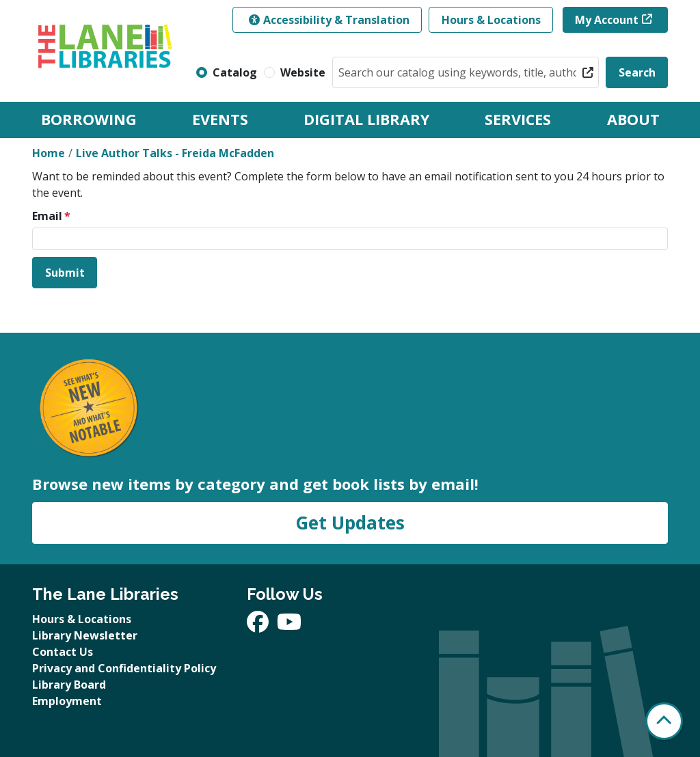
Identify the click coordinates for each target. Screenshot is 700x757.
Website (303, 72)
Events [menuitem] (220, 119)
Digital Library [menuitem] (366, 119)
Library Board (69, 685)
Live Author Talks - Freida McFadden (175, 153)
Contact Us (63, 652)
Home (49, 153)
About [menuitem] (633, 119)
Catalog (235, 72)
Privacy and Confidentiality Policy (124, 668)
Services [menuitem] (518, 119)
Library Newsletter (85, 635)
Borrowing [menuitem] (89, 119)
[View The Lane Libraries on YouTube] (289, 626)
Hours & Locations (491, 20)
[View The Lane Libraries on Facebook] (259, 626)
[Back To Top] (664, 721)
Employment (67, 701)
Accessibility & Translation (329, 20)
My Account (607, 20)
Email (47, 216)
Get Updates (350, 523)
